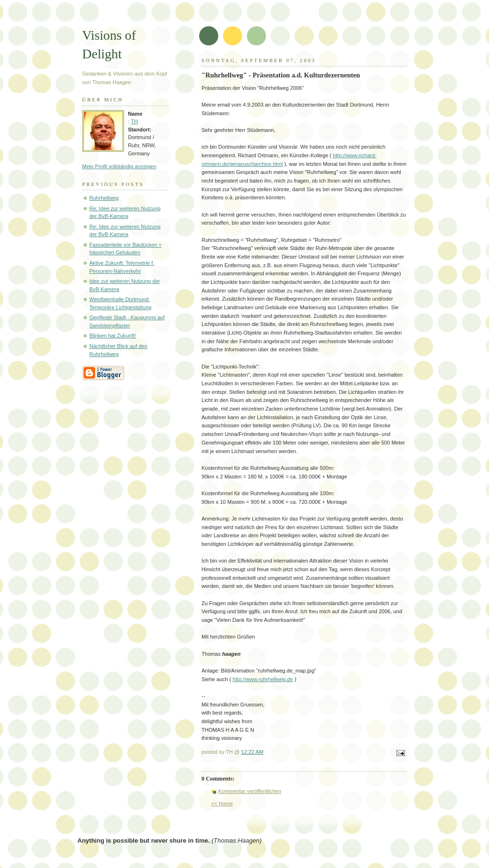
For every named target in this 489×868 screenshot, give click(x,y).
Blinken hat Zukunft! (113, 336)
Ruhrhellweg (104, 198)
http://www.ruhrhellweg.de (263, 679)
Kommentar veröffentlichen (250, 791)
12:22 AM (252, 752)
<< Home (222, 803)
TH (134, 121)
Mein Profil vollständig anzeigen (119, 166)
